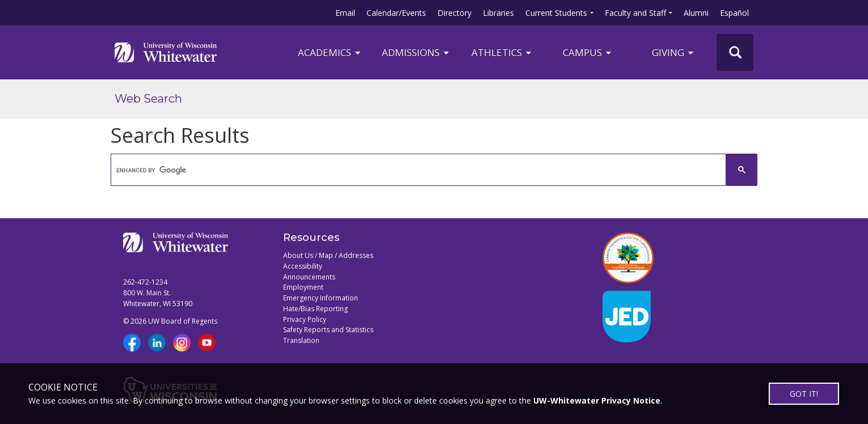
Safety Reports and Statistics (328, 330)
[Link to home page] (166, 52)
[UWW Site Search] (735, 52)
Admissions (416, 52)
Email (345, 13)
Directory (454, 13)
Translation (301, 340)
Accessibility (303, 266)
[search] (419, 170)
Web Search (148, 99)
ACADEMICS (330, 52)
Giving (673, 52)
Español (734, 13)
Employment (303, 287)
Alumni (696, 13)
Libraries (498, 13)
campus (588, 52)
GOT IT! (804, 394)
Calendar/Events (396, 13)
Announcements (309, 277)
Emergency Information (321, 298)
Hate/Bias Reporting (315, 309)
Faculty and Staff (635, 13)
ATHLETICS (502, 52)
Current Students (556, 13)
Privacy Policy (305, 319)
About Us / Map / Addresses (328, 255)
